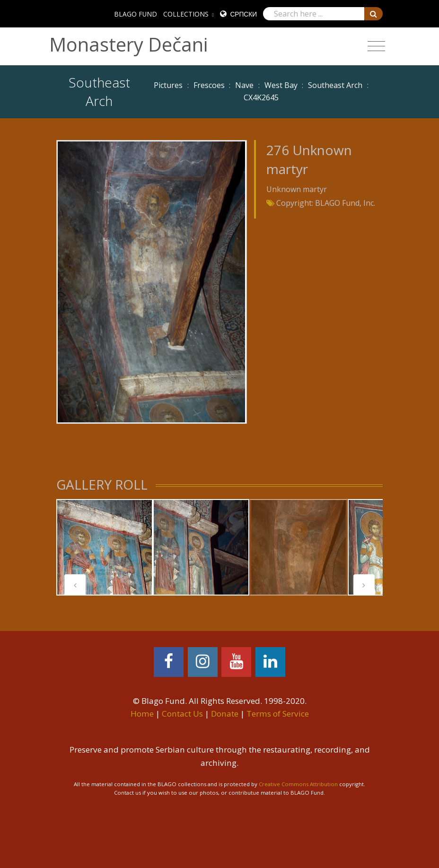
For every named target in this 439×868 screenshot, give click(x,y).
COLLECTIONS (186, 14)
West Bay (281, 85)
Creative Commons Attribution (298, 784)
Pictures (168, 85)
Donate (225, 714)
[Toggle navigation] (376, 46)
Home (142, 714)
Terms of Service (278, 714)
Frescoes (209, 85)
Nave (244, 85)
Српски (243, 14)
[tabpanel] (105, 547)
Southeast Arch (335, 85)
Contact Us (182, 714)
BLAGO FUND (136, 14)
